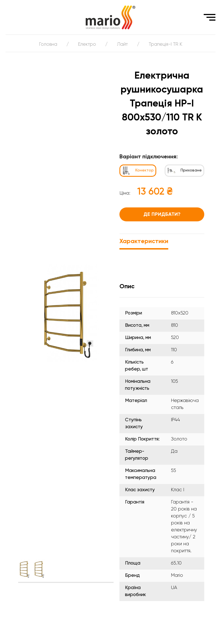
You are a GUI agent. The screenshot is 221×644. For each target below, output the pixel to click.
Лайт (123, 44)
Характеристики (144, 241)
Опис (127, 287)
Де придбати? (162, 214)
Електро (87, 44)
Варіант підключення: (149, 157)
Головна (48, 44)
